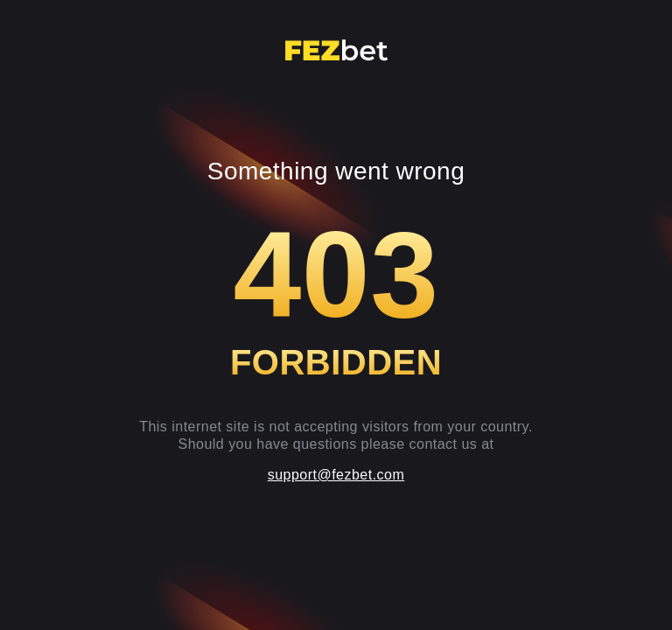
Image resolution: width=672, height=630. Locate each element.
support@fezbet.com (336, 475)
